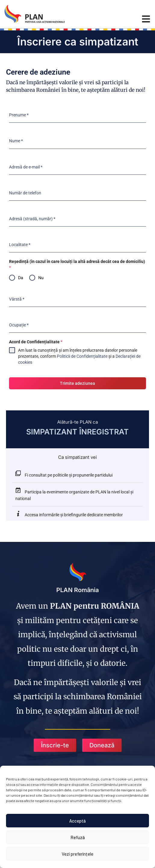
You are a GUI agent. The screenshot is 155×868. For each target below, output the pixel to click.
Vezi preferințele (77, 854)
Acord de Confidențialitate (36, 342)
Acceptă (77, 821)
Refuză (78, 837)
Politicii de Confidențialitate (82, 356)
